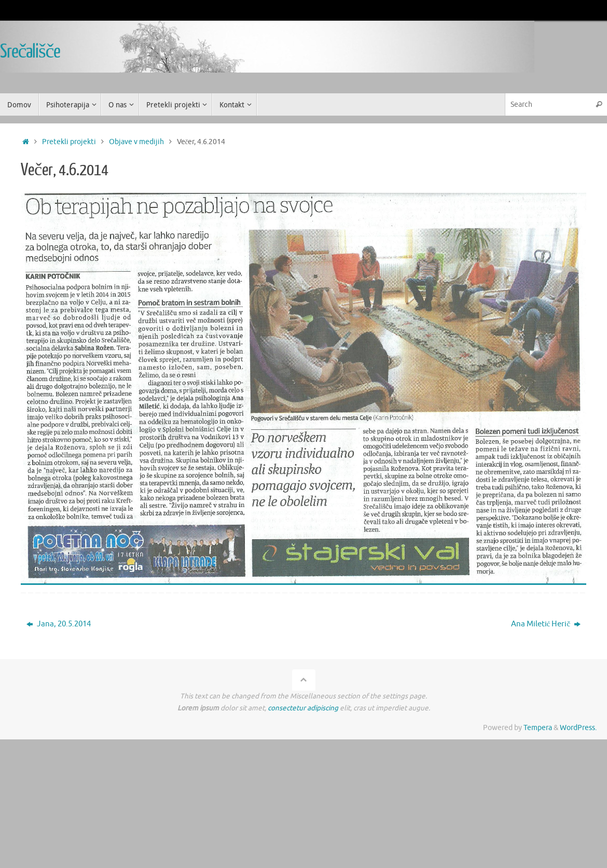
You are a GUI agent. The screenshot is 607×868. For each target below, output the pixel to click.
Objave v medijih (136, 142)
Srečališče (30, 52)
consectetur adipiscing (303, 708)
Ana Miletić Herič (546, 624)
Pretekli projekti (69, 142)
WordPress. (578, 728)
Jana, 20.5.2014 (59, 624)
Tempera (538, 728)
